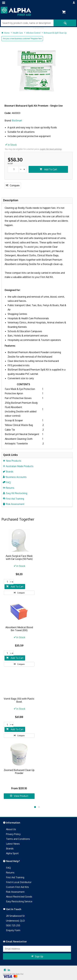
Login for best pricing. (51, 149)
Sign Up (39, 956)
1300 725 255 (13, 925)
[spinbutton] (13, 169)
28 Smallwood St (15, 916)
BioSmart (17, 121)
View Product (21, 796)
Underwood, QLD (15, 921)
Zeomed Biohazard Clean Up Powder (19, 772)
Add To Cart (50, 169)
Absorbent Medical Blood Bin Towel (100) (19, 629)
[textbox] (27, 23)
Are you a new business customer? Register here (22, 39)
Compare (15, 185)
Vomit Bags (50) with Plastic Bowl (19, 700)
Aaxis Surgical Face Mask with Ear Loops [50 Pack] (19, 557)
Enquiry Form (13, 930)
